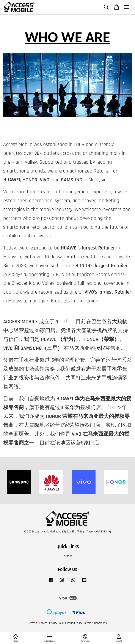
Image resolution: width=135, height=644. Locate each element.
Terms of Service (38, 623)
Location (67, 556)
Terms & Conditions (95, 623)
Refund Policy (74, 623)
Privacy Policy (57, 623)
